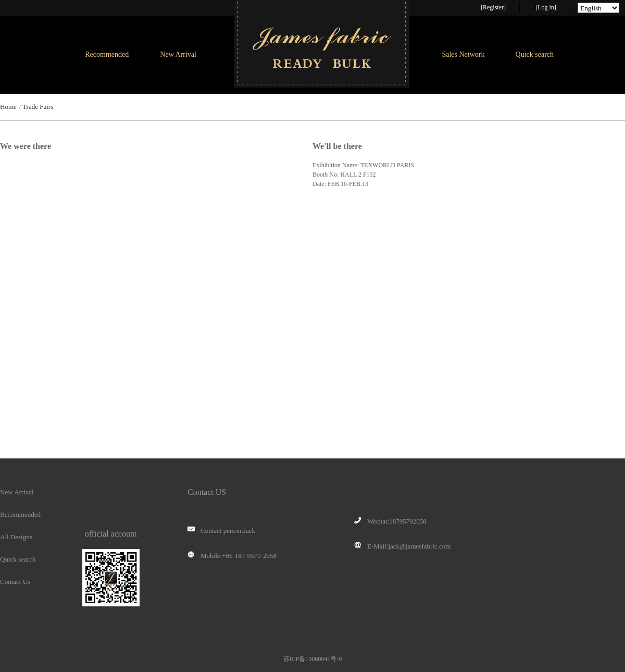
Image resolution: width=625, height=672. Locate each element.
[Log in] (546, 7)
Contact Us (15, 582)
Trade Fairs (38, 107)
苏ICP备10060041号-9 (313, 659)
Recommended (107, 54)
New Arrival (178, 54)
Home (8, 107)
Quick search (535, 54)
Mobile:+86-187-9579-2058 (232, 556)
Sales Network (463, 54)
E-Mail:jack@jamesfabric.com (402, 546)
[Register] (493, 7)
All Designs (16, 537)
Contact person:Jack (221, 531)
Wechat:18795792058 (390, 521)
